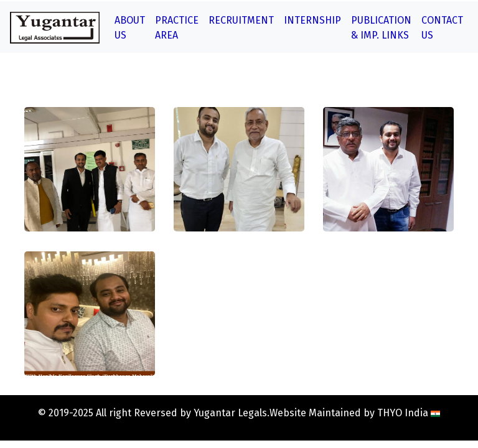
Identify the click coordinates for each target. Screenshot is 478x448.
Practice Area (177, 28)
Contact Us (442, 28)
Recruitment (241, 20)
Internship (312, 20)
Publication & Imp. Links (381, 28)
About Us (130, 28)
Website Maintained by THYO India (355, 413)
